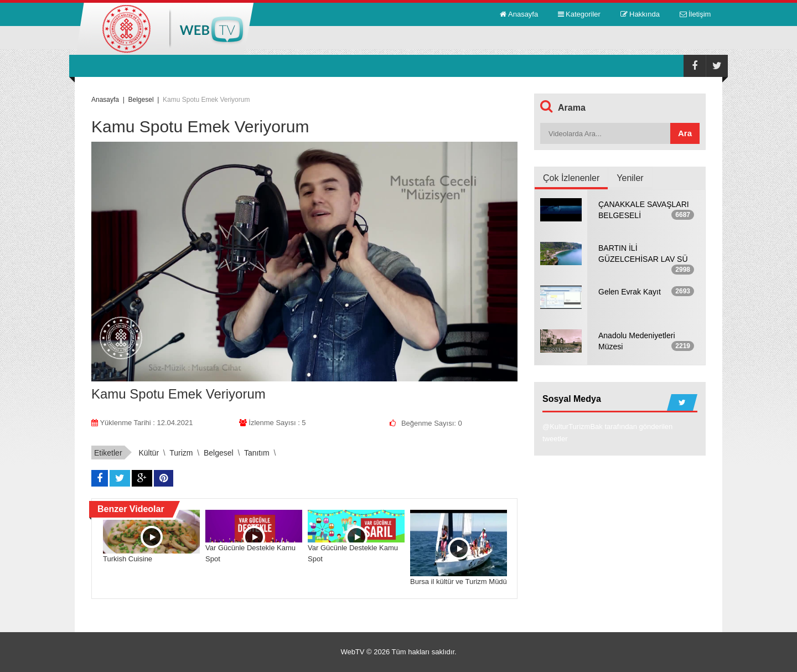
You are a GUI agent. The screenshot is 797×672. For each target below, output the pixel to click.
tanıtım (257, 453)
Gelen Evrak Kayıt (630, 292)
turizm (181, 453)
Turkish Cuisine (128, 559)
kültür (149, 453)
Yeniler (630, 178)
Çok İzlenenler (571, 178)
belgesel (219, 453)
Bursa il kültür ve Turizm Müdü (459, 581)
